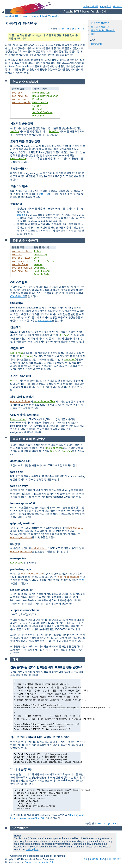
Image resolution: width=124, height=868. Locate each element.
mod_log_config (22, 268)
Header (38, 265)
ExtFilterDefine (45, 261)
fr (68, 29)
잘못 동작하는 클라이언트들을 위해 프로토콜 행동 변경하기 (47, 667)
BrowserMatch (41, 93)
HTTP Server (22, 16)
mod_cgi (17, 255)
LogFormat (40, 268)
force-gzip (17, 472)
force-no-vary (19, 486)
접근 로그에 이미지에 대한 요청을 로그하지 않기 (40, 737)
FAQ (102, 6)
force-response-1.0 (23, 503)
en (63, 29)
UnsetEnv (38, 116)
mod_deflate (75, 528)
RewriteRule (40, 103)
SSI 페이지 (17, 303)
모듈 (85, 6)
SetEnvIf (38, 109)
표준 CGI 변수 (19, 186)
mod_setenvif (20, 99)
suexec (21, 215)
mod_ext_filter (22, 258)
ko (78, 29)
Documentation (38, 16)
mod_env (17, 93)
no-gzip (15, 544)
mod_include (20, 265)
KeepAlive (17, 563)
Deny (37, 258)
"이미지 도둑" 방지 (22, 770)
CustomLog (40, 255)
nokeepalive (18, 558)
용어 (109, 6)
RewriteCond (42, 271)
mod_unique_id (21, 103)
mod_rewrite (20, 96)
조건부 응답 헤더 (21, 376)
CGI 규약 (44, 194)
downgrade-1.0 (20, 461)
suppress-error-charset (25, 610)
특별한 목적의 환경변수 (103, 30)
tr (83, 29)
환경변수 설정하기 (100, 23)
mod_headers (20, 261)
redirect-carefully (21, 590)
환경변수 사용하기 (100, 27)
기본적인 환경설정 (22, 124)
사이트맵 (117, 6)
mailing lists (32, 849)
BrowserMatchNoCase (45, 96)
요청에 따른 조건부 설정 (25, 141)
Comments (97, 44)
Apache (9, 16)
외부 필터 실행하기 (22, 397)
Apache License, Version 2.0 (39, 862)
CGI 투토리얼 (18, 296)
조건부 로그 (17, 348)
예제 (93, 34)
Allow (37, 251)
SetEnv (37, 106)
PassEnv (37, 99)
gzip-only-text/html (22, 523)
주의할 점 (16, 204)
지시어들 (94, 6)
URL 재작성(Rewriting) (25, 415)
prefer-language (21, 569)
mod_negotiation (21, 537)
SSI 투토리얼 (45, 320)
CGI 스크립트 (19, 282)
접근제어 (16, 327)
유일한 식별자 (19, 169)
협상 (82, 580)
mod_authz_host (22, 251)
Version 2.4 (54, 16)
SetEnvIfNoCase (42, 113)
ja (73, 29)
